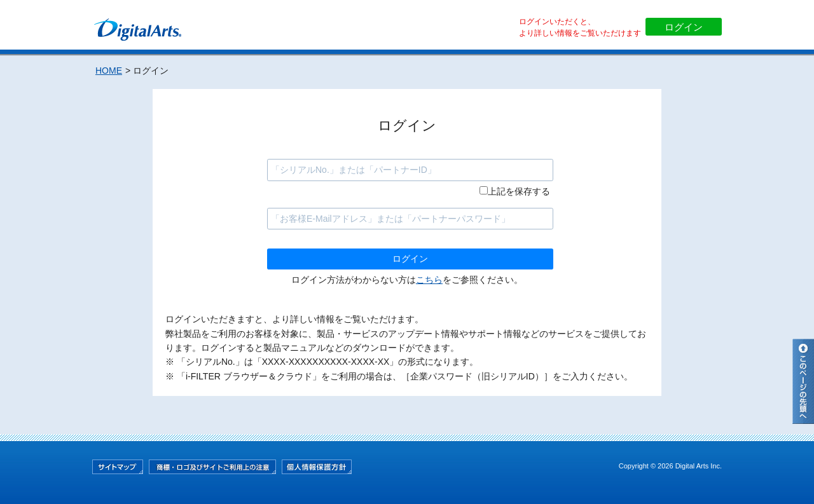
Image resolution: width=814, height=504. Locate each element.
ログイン (684, 27)
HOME (109, 71)
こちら (429, 280)
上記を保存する (519, 191)
